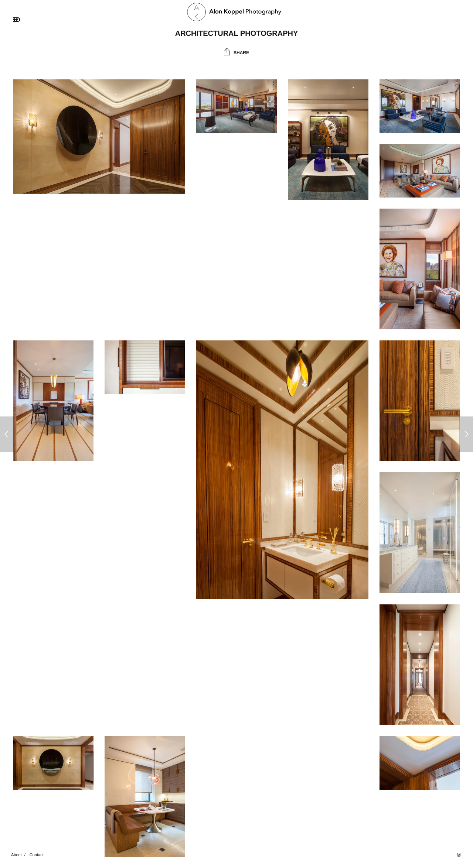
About (16, 855)
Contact (37, 855)
